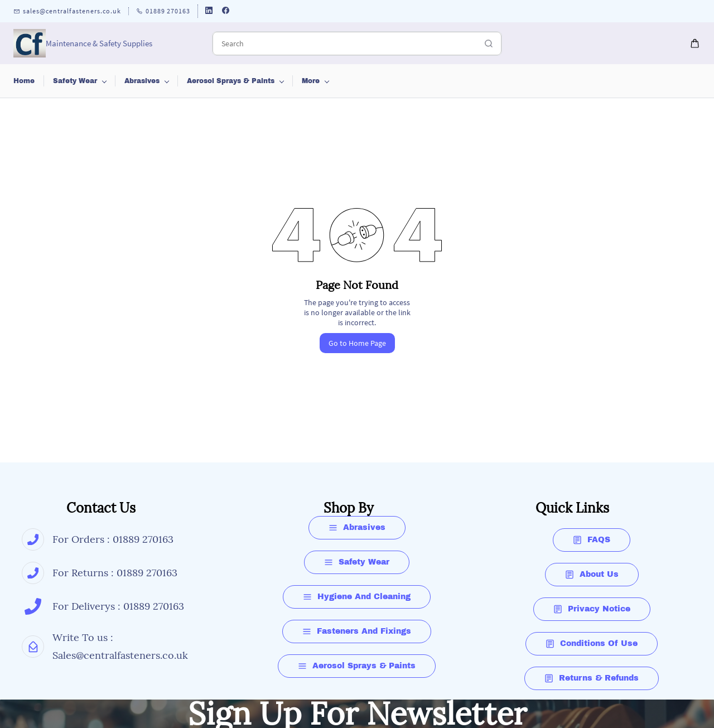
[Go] (486, 44)
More (654, 81)
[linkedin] (209, 11)
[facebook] (226, 11)
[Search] (345, 44)
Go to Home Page (357, 343)
